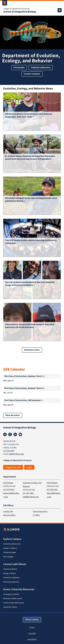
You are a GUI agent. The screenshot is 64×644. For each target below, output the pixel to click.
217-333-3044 (9, 451)
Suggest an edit (13, 467)
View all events (13, 415)
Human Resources (40, 511)
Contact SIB (8, 511)
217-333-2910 (9, 490)
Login (29, 467)
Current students (32, 74)
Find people (19, 68)
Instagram (5, 434)
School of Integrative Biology (20, 12)
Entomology (8, 483)
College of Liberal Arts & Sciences (17, 9)
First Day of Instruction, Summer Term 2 (23, 388)
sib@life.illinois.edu (16, 454)
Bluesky (20, 434)
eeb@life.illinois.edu (31, 497)
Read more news (32, 350)
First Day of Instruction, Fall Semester (23, 400)
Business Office (9, 515)
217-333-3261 (52, 490)
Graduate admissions (41, 68)
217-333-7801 (28, 493)
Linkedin (15, 434)
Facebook (10, 434)
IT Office (36, 515)
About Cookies (32, 620)
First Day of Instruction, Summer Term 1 (23, 376)
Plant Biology (52, 483)
